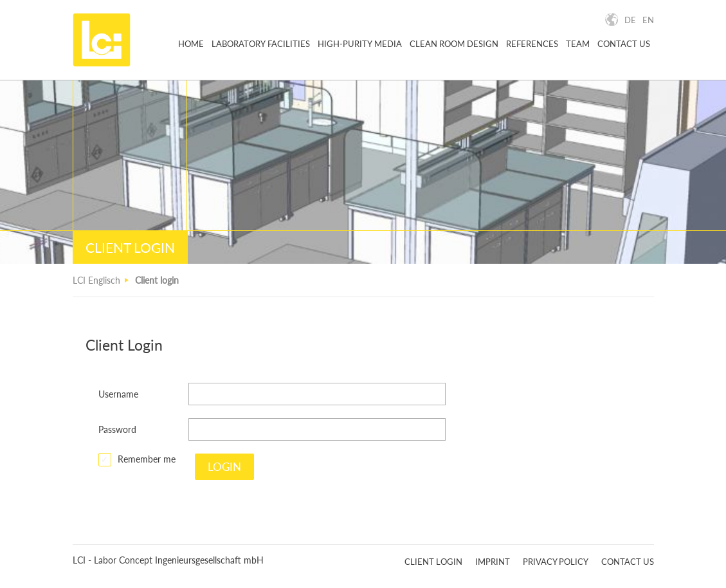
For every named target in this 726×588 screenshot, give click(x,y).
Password (117, 429)
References (532, 44)
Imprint (493, 562)
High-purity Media (360, 44)
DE (630, 20)
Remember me (147, 459)
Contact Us (624, 44)
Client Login (433, 562)
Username (118, 394)
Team (578, 44)
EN (648, 20)
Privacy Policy (556, 562)
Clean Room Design (454, 44)
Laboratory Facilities (261, 44)
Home (191, 44)
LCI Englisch (96, 280)
